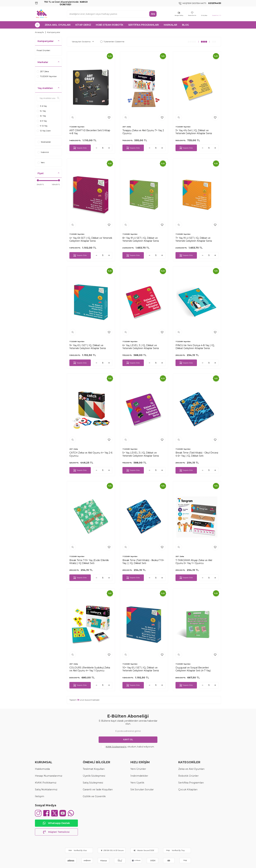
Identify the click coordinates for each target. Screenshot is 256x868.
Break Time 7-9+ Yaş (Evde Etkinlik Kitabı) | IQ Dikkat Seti (89, 562)
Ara (153, 14)
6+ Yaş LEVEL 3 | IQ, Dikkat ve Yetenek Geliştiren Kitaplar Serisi (141, 347)
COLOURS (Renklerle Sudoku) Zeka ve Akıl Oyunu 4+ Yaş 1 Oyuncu (90, 669)
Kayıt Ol (128, 739)
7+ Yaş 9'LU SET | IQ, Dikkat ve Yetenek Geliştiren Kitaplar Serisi (194, 239)
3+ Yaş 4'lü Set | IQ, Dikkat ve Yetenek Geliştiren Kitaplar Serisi (194, 132)
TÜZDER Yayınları (47, 76)
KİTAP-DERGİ (83, 25)
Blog (185, 25)
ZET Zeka (43, 71)
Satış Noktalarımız (46, 789)
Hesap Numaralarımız (49, 776)
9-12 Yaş (42, 126)
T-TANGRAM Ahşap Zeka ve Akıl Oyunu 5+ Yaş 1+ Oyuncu (194, 562)
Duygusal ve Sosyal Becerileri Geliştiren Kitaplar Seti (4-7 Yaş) (193, 669)
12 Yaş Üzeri (44, 131)
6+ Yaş (41, 116)
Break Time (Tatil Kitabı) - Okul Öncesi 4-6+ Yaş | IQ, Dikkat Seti (197, 454)
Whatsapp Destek (56, 823)
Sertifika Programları (191, 783)
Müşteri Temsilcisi (56, 832)
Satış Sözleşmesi (93, 783)
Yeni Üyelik (137, 783)
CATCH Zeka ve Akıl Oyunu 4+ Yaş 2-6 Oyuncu (91, 454)
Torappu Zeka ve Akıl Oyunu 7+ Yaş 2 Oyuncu (143, 132)
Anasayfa (39, 32)
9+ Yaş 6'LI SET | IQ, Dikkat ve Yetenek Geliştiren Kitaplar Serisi (88, 347)
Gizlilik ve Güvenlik (94, 796)
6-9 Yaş (42, 121)
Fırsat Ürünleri (43, 50)
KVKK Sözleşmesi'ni (116, 747)
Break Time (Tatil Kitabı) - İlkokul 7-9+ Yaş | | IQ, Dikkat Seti (143, 562)
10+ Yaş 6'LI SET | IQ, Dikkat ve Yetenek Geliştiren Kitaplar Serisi (141, 669)
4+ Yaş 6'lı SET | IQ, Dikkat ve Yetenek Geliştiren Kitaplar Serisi (91, 239)
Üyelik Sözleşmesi (94, 776)
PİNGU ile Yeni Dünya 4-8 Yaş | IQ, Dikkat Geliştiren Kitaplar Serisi (195, 347)
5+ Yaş (41, 111)
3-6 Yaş (42, 106)
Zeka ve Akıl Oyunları (191, 769)
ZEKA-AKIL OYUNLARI (58, 25)
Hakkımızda (42, 769)
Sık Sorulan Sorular (142, 789)
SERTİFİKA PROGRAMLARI (144, 25)
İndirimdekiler (139, 776)
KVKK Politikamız (46, 783)
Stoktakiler (44, 142)
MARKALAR (170, 25)
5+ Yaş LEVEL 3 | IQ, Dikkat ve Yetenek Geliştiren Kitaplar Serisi (141, 454)
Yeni (41, 162)
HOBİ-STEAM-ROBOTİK (110, 25)
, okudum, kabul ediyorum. (128, 747)
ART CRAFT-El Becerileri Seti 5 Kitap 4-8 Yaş (90, 132)
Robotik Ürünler (188, 776)
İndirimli (43, 152)
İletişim (40, 796)
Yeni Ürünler (138, 769)
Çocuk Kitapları (188, 789)
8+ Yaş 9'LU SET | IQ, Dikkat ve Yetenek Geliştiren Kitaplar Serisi (141, 239)
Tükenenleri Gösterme (112, 42)
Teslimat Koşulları (94, 769)
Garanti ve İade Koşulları (98, 789)
